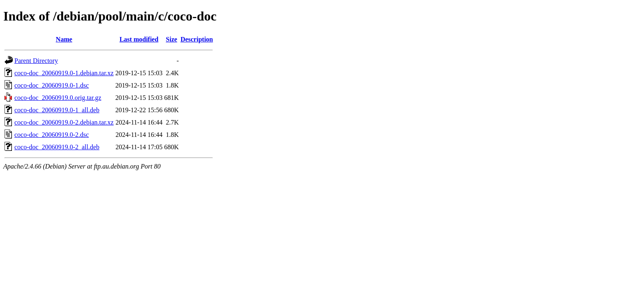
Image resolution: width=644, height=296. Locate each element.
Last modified (139, 39)
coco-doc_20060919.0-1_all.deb (57, 110)
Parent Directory (36, 61)
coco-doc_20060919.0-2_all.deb (57, 147)
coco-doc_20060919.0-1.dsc (52, 85)
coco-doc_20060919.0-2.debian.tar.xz (64, 122)
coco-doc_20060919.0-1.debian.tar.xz (64, 73)
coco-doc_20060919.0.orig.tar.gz (58, 98)
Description (197, 39)
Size (172, 39)
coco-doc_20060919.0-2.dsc (52, 135)
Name (64, 39)
